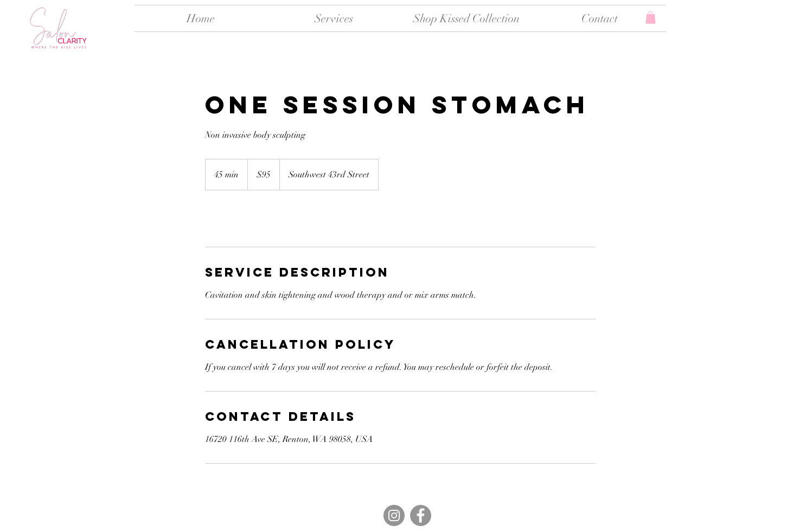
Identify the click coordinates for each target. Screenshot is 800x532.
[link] (241, 219)
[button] (651, 18)
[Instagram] (394, 515)
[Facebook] (421, 515)
